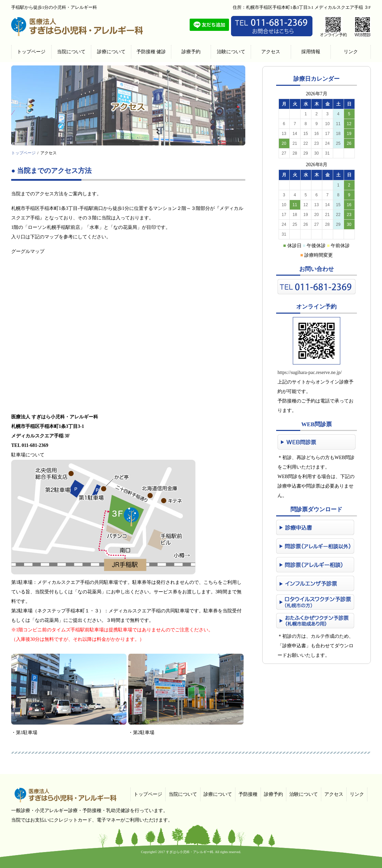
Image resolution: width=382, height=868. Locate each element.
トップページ (23, 153)
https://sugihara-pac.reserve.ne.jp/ (310, 372)
